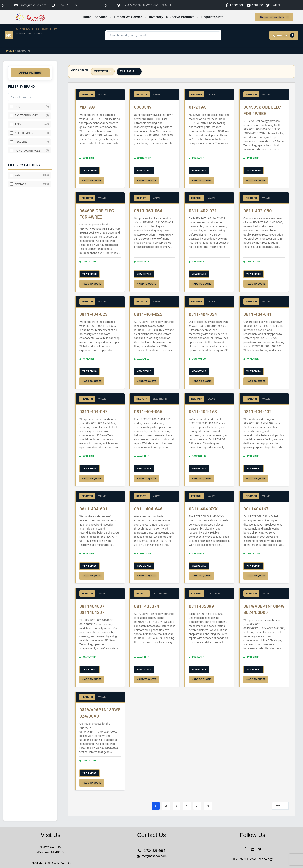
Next (280, 806)
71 (208, 806)
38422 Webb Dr (51, 847)
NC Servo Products (182, 17)
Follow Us (253, 835)
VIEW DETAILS (90, 170)
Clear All (129, 71)
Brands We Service (130, 17)
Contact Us (151, 835)
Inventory (156, 17)
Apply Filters (30, 73)
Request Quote (212, 17)
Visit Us (51, 835)
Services (103, 17)
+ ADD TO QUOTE (92, 180)
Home (87, 17)
